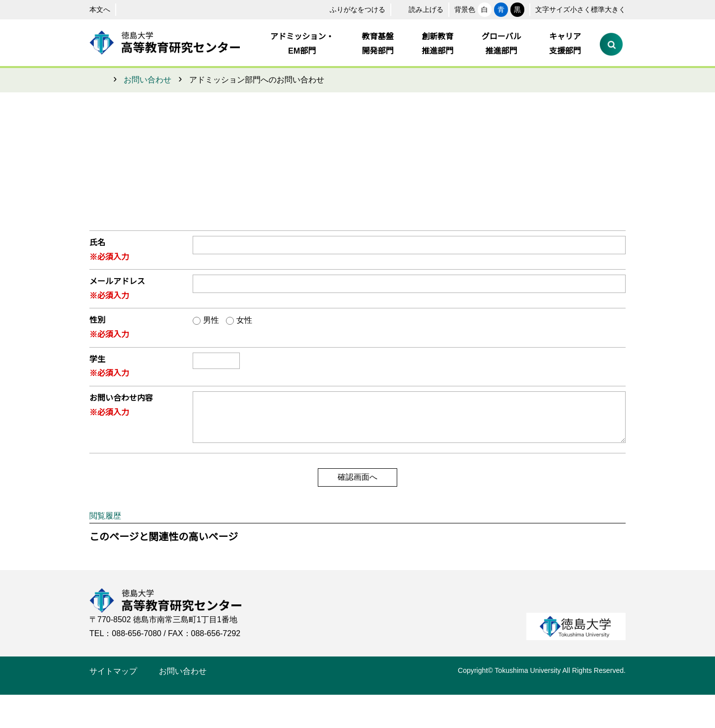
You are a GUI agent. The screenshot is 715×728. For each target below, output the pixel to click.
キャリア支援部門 (565, 44)
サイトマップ (113, 705)
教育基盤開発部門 (378, 44)
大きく (612, 9)
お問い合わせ (147, 80)
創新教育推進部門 (438, 44)
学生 (97, 360)
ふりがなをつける (325, 9)
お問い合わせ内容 (121, 398)
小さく (554, 9)
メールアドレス (117, 282)
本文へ (100, 9)
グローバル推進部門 (501, 44)
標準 (583, 9)
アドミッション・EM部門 (303, 44)
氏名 (97, 243)
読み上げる (394, 9)
